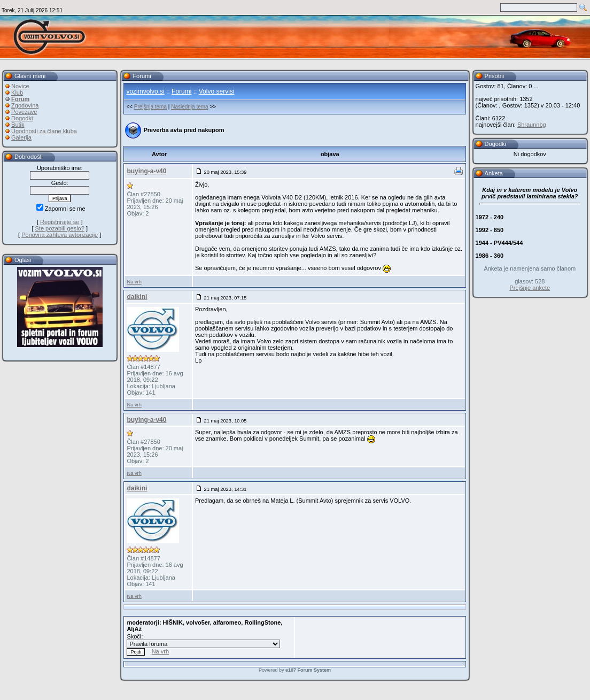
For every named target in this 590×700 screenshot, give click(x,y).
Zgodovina (25, 105)
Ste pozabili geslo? (60, 228)
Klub (17, 93)
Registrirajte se (60, 222)
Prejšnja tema (150, 107)
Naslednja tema (189, 107)
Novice (20, 86)
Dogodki (22, 118)
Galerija (21, 137)
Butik (18, 125)
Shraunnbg (532, 125)
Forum (20, 99)
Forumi (181, 91)
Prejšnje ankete (530, 288)
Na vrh (134, 282)
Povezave (24, 112)
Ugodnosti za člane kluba (44, 131)
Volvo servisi (217, 91)
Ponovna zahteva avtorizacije (60, 235)
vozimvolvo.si (145, 91)
